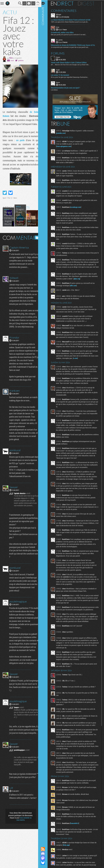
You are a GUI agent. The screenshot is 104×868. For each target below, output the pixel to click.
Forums (59, 53)
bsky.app (67, 852)
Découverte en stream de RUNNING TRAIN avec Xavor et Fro (74, 45)
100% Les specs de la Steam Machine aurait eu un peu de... (71, 22)
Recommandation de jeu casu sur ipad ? (67, 88)
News (15, 206)
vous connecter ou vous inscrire (23, 858)
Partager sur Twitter (5, 201)
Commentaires (65, 11)
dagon (59, 57)
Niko (11, 58)
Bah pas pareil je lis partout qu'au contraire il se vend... (70, 34)
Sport (4, 206)
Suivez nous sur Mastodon (44, 858)
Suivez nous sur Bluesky (44, 863)
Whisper (60, 14)
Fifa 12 (10, 206)
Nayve (59, 82)
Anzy (59, 27)
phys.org (85, 279)
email (12, 60)
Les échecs (56, 90)
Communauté (44, 421)
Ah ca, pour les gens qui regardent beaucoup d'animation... (71, 77)
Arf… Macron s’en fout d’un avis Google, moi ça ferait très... (71, 64)
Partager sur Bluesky (11, 201)
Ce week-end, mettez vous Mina (63, 32)
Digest (87, 3)
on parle (27, 144)
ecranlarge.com (77, 207)
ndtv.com (74, 285)
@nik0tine (21, 60)
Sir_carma (60, 40)
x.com (80, 360)
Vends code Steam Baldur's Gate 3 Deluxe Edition (70, 62)
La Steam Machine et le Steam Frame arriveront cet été (72, 20)
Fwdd (59, 70)
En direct (63, 3)
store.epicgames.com (65, 146)
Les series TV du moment (61, 75)
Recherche (18, 3)
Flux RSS (44, 849)
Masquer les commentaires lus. (35, 246)
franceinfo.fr (76, 830)
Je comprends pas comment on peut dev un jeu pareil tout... (71, 47)
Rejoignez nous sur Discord (44, 854)
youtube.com (62, 133)
